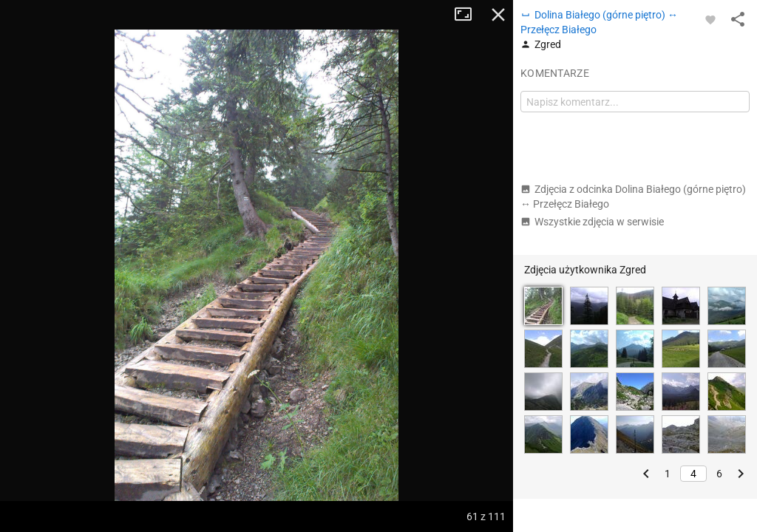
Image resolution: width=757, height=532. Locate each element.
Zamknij (498, 15)
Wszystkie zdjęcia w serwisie (592, 222)
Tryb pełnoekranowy (469, 15)
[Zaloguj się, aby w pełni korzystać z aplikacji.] (710, 19)
